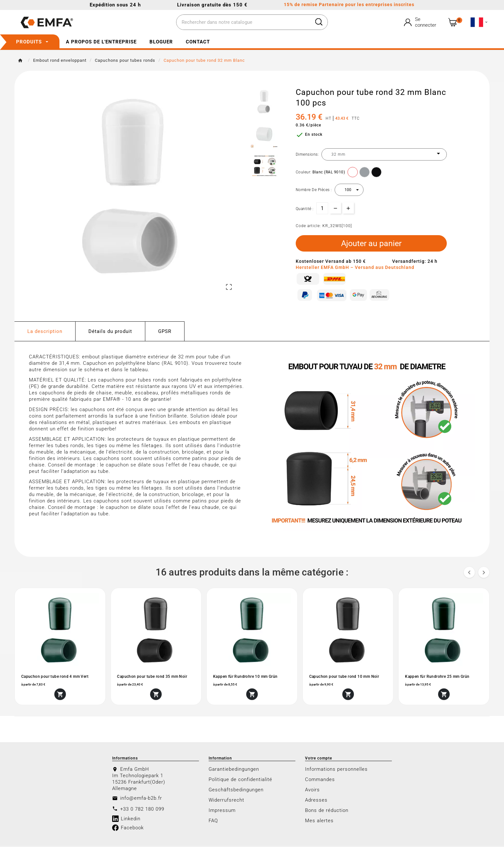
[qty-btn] (348, 208)
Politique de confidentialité (240, 781)
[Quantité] (322, 208)
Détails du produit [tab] (110, 332)
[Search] (319, 22)
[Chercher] (243, 23)
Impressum (222, 812)
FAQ (213, 822)
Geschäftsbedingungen (236, 791)
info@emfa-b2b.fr (141, 799)
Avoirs (312, 791)
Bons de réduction (327, 812)
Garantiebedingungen (234, 770)
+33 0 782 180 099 (142, 810)
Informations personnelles (336, 770)
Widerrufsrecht (226, 801)
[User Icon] (421, 22)
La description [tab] (45, 332)
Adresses (316, 801)
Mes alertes (319, 822)
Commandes (320, 781)
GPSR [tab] (165, 332)
